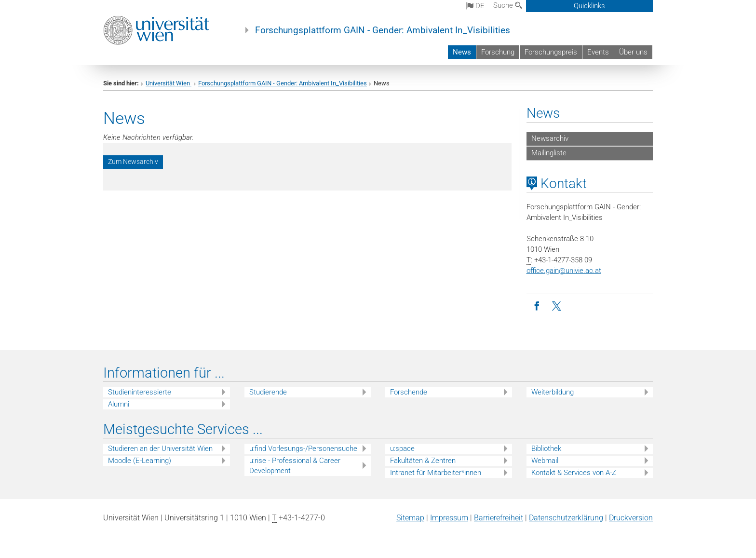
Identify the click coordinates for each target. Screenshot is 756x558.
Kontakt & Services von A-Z (574, 473)
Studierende (268, 392)
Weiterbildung (553, 392)
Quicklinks (589, 6)
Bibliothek (546, 449)
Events (598, 52)
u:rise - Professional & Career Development (295, 466)
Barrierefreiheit (499, 518)
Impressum (449, 518)
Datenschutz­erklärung (566, 518)
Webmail (545, 461)
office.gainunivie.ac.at (564, 271)
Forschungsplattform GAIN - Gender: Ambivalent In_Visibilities (383, 30)
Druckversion (631, 518)
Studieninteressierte (140, 392)
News (462, 52)
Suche (508, 5)
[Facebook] (537, 306)
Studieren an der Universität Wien (160, 449)
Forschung (498, 52)
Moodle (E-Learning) (140, 461)
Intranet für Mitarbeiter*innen (436, 473)
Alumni (119, 404)
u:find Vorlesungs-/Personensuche (303, 449)
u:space (402, 449)
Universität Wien (169, 83)
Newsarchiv (550, 138)
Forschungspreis (551, 52)
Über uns (633, 52)
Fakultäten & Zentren (423, 461)
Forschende (409, 392)
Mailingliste (549, 153)
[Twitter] (558, 306)
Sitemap (410, 518)
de (475, 6)
